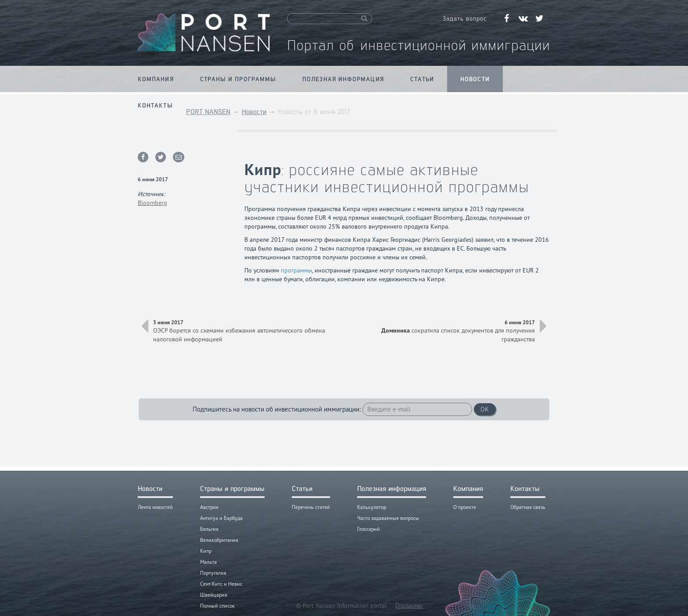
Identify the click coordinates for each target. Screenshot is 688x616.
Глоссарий (369, 529)
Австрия (209, 507)
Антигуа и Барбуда (221, 518)
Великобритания (219, 540)
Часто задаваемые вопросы (388, 518)
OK (485, 409)
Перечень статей (311, 507)
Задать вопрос (465, 18)
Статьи (422, 79)
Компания (156, 79)
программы (296, 270)
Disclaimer (409, 605)
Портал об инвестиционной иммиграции (419, 45)
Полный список (217, 606)
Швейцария (214, 595)
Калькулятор (372, 507)
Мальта (208, 562)
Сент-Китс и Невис (221, 584)
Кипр (206, 551)
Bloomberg (152, 203)
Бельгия (209, 529)
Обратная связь (528, 507)
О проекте (465, 507)
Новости (475, 79)
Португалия (213, 573)
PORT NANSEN (208, 112)
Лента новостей (155, 507)
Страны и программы (238, 79)
